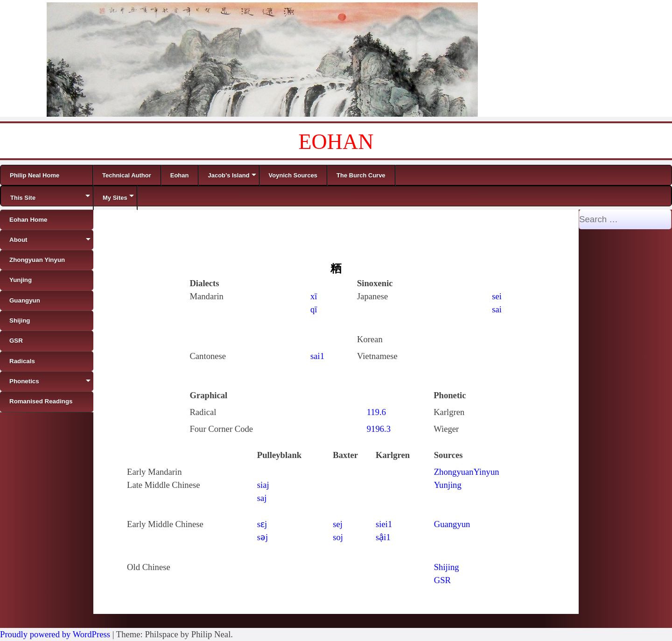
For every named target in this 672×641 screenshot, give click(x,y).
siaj (263, 485)
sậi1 (383, 537)
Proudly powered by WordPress (55, 634)
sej (338, 524)
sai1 (317, 356)
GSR (442, 580)
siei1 (384, 524)
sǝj (262, 537)
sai (497, 309)
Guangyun (452, 524)
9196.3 (379, 429)
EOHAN (336, 142)
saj (262, 498)
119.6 (376, 412)
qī (314, 309)
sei (497, 296)
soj (338, 537)
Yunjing (448, 485)
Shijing (447, 567)
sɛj (262, 524)
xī (314, 296)
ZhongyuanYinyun (467, 472)
